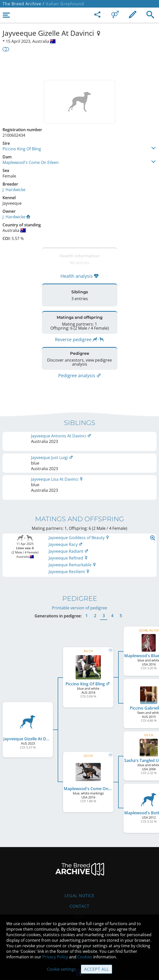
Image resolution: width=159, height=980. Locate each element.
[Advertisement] (79, 65)
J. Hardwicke (14, 190)
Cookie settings (61, 969)
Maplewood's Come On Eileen (31, 162)
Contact (79, 895)
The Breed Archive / (23, 4)
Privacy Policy (55, 957)
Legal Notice (79, 885)
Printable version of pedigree (79, 597)
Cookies (85, 957)
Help (79, 906)
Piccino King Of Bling (22, 149)
